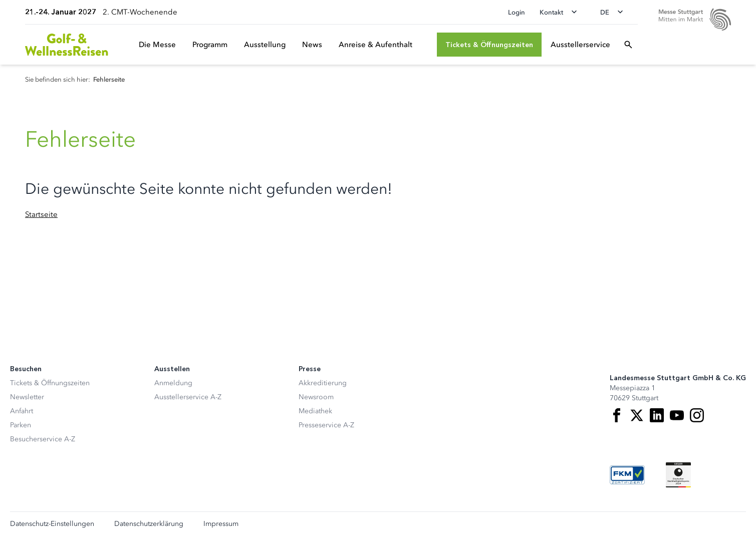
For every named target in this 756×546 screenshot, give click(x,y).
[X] (637, 415)
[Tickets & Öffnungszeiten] (489, 45)
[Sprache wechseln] (615, 12)
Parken (21, 425)
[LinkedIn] (657, 415)
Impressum (221, 524)
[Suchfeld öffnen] (628, 45)
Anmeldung (173, 383)
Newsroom (316, 397)
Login (517, 12)
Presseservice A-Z (326, 425)
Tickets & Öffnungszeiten (50, 383)
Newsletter (27, 397)
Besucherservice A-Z (43, 439)
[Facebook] (617, 415)
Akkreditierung (323, 383)
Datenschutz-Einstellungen (52, 524)
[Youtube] (677, 415)
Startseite (41, 214)
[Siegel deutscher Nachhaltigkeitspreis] (678, 475)
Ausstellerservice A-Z (188, 397)
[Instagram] (697, 415)
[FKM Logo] (627, 475)
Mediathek (315, 411)
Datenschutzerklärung (149, 524)
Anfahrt (22, 411)
